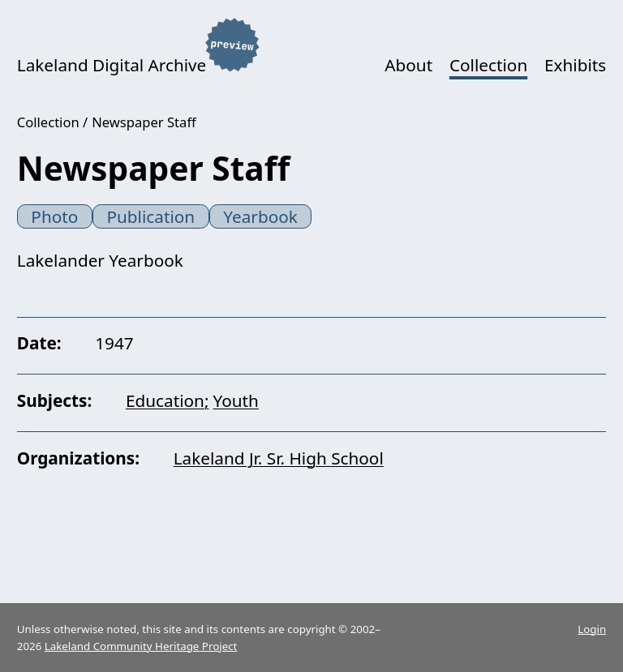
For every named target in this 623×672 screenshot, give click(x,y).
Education (165, 400)
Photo (54, 216)
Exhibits (575, 65)
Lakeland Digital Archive (112, 65)
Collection (488, 65)
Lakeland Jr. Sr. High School (279, 458)
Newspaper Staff (144, 122)
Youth (236, 400)
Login (592, 629)
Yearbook (260, 216)
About (408, 65)
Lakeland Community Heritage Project (141, 646)
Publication (150, 216)
